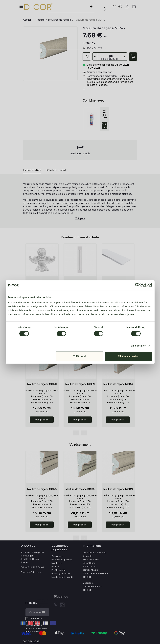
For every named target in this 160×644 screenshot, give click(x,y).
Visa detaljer (138, 346)
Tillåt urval (80, 356)
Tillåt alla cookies (128, 356)
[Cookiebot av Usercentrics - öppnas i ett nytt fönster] (138, 285)
